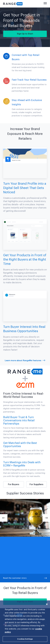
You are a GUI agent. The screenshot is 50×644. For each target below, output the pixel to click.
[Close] (47, 604)
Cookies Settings (25, 639)
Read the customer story (25, 578)
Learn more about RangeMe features (25, 361)
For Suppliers (36, 484)
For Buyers (14, 484)
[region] (25, 622)
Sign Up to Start (25, 34)
